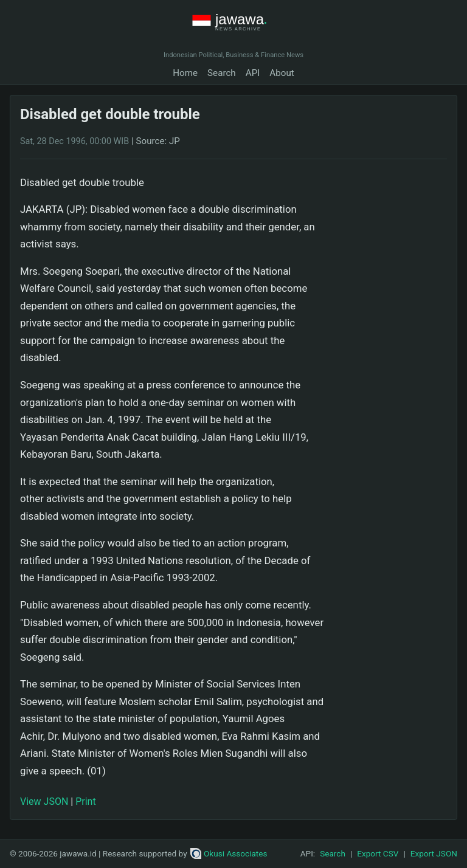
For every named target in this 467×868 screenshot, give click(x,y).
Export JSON (434, 853)
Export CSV (378, 853)
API (253, 73)
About (282, 73)
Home (185, 73)
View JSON (44, 801)
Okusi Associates (229, 853)
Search (222, 73)
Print (85, 801)
